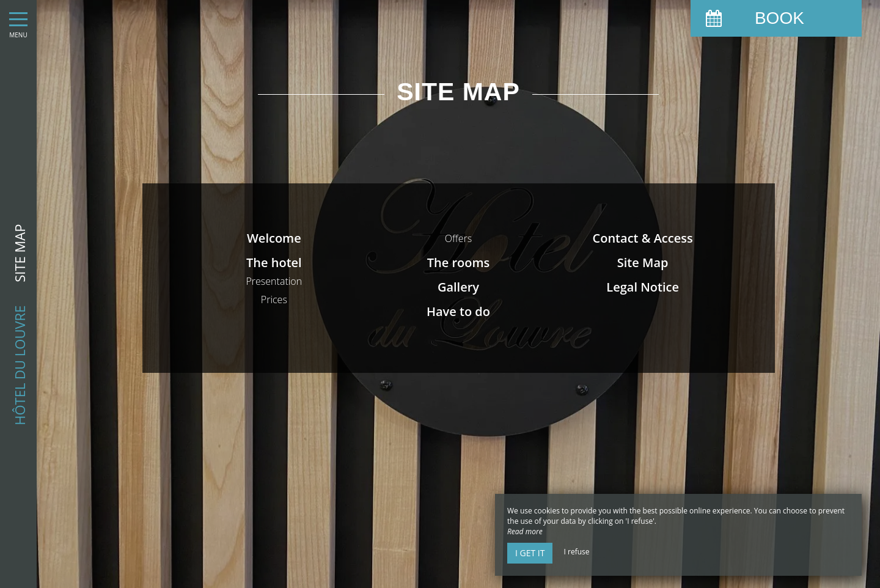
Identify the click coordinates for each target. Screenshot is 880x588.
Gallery (458, 287)
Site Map (643, 263)
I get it (530, 553)
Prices (274, 300)
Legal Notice (643, 287)
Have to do (458, 311)
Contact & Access (643, 238)
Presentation (274, 281)
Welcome (274, 238)
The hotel (274, 263)
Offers (458, 238)
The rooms (459, 263)
